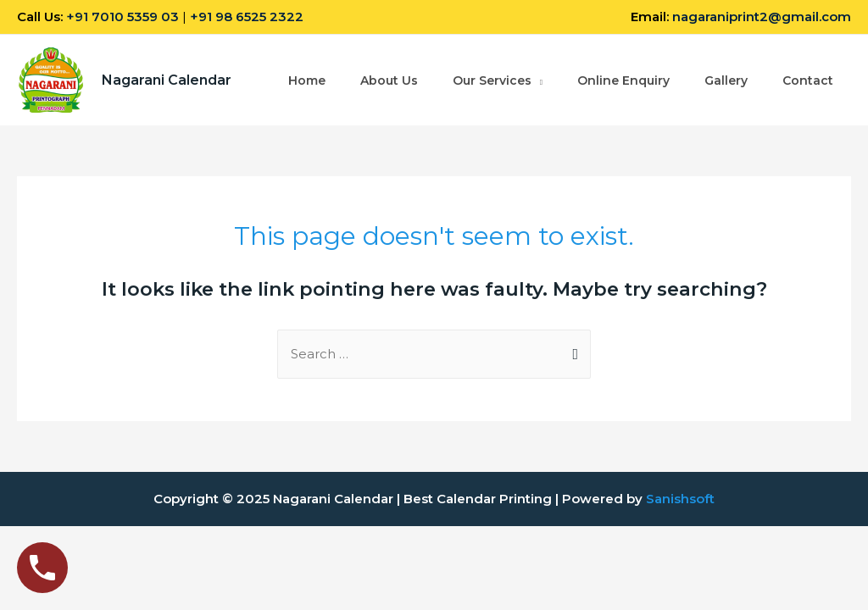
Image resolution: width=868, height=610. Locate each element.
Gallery (726, 80)
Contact (808, 80)
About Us (389, 80)
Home (307, 80)
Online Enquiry (623, 80)
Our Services (492, 80)
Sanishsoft (680, 499)
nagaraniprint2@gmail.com (762, 17)
